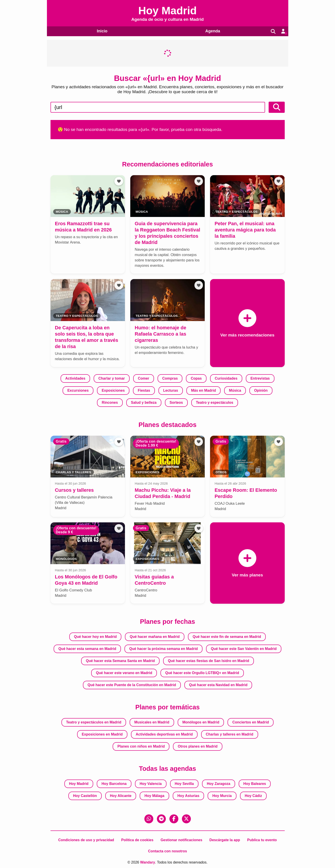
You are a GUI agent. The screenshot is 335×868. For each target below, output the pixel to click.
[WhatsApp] (149, 819)
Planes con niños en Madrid (141, 746)
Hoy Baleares (255, 784)
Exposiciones (113, 391)
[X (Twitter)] (186, 819)
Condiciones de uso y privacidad (86, 840)
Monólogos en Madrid (201, 722)
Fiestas (144, 391)
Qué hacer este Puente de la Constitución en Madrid (132, 685)
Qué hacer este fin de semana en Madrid (227, 637)
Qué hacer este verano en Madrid (124, 673)
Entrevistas (260, 379)
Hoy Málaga (155, 796)
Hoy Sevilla (184, 784)
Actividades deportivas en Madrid (164, 734)
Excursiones (78, 391)
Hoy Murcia (222, 796)
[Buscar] (272, 31)
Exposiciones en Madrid (102, 734)
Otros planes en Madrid (198, 746)
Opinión (261, 391)
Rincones (110, 403)
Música (235, 391)
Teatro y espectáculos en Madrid (94, 722)
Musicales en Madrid (152, 722)
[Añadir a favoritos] (119, 181)
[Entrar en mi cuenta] (283, 31)
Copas (196, 379)
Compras (170, 379)
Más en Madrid (203, 391)
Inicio (102, 31)
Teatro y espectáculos (215, 403)
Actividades (75, 379)
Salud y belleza (144, 403)
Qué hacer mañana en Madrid (155, 637)
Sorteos (176, 403)
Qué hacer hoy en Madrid (95, 637)
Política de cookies (137, 840)
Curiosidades (226, 379)
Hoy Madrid (79, 784)
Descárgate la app (225, 840)
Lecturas (171, 391)
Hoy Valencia (151, 784)
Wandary (148, 862)
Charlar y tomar (112, 379)
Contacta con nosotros (167, 851)
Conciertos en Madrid (251, 722)
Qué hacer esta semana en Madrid (87, 649)
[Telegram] (161, 819)
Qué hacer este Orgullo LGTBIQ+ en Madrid (202, 673)
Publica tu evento (262, 840)
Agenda (212, 31)
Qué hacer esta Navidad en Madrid (218, 685)
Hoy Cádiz (253, 796)
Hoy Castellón (85, 796)
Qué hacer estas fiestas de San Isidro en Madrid (209, 661)
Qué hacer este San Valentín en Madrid (244, 649)
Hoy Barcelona (114, 784)
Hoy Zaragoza (219, 784)
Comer (144, 379)
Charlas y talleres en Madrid (230, 734)
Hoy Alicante (121, 796)
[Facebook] (174, 819)
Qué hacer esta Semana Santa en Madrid (120, 661)
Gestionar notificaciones (181, 840)
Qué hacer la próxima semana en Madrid (163, 649)
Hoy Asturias (188, 796)
